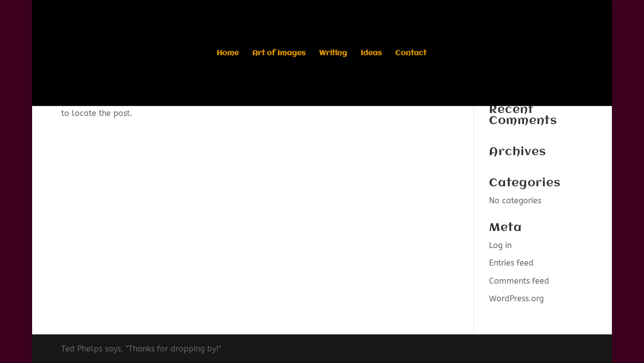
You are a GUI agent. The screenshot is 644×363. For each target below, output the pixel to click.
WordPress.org (516, 298)
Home (228, 53)
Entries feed (511, 263)
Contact (411, 53)
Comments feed (519, 281)
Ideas (371, 53)
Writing (333, 53)
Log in (500, 245)
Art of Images (279, 53)
